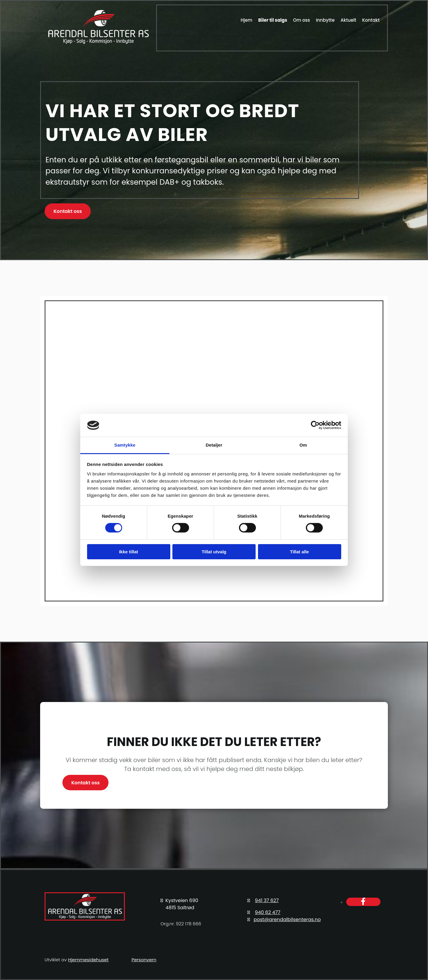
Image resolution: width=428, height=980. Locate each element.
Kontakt (371, 20)
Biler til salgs (273, 20)
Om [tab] (303, 445)
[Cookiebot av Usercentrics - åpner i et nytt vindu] (315, 425)
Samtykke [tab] (125, 445)
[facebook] (363, 902)
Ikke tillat (128, 552)
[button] (68, 211)
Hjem (246, 20)
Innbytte (325, 20)
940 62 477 (268, 912)
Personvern (144, 960)
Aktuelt (348, 20)
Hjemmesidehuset (88, 960)
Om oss (302, 20)
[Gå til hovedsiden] (98, 43)
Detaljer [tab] (214, 445)
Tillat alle (300, 552)
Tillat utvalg (214, 552)
